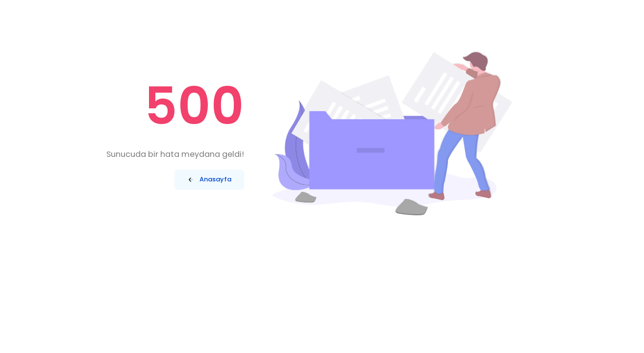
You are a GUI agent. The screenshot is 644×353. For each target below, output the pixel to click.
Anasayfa (209, 180)
